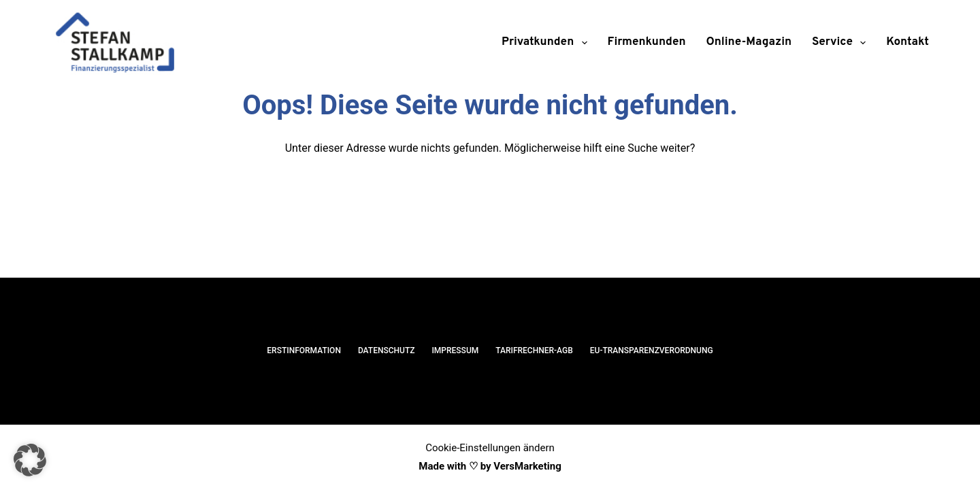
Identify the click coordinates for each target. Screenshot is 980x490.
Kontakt (908, 42)
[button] (30, 460)
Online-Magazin (749, 42)
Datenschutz (387, 350)
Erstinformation (304, 350)
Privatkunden (547, 43)
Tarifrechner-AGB (534, 350)
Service (842, 43)
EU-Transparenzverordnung (652, 350)
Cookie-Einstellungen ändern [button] (490, 448)
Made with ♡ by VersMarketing (490, 466)
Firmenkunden (647, 42)
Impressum (455, 350)
